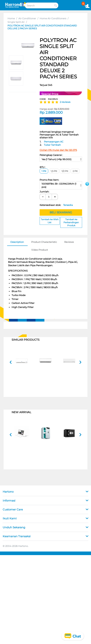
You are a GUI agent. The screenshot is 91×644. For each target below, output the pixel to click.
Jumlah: (44, 192)
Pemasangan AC (54, 142)
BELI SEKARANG (61, 212)
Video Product (40, 250)
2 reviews (65, 102)
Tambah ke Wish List (50, 221)
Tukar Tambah (52, 145)
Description (17, 242)
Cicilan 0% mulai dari (58, 150)
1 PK (44, 171)
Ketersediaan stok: (56, 205)
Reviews (69, 242)
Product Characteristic (44, 242)
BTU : (43, 167)
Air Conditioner (27, 18)
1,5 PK (54, 171)
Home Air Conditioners (53, 18)
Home (11, 18)
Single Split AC (16, 22)
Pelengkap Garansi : (51, 155)
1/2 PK (65, 171)
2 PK (75, 171)
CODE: (49, 99)
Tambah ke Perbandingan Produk (71, 222)
